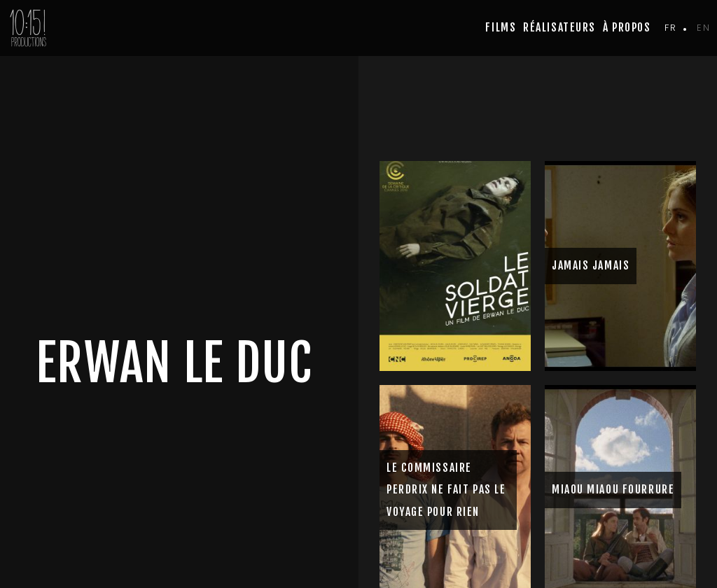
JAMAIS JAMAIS (591, 265)
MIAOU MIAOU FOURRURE (613, 489)
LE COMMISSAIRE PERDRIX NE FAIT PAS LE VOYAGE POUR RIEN (446, 489)
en (703, 28)
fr (670, 28)
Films (501, 27)
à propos (627, 27)
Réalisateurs (559, 27)
